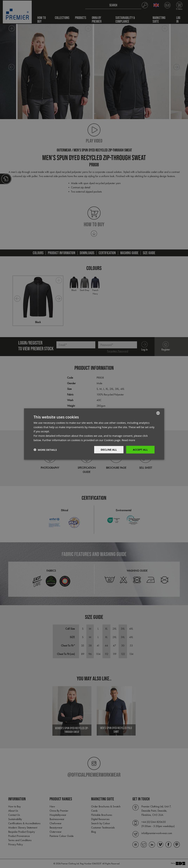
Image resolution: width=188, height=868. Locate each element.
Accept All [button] (140, 449)
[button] (45, 450)
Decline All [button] (109, 449)
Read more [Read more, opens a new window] (129, 440)
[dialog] (94, 434)
